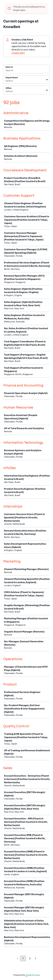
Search (9, 67)
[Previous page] (18, 959)
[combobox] (6, 81)
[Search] (26, 71)
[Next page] (35, 959)
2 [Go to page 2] (30, 958)
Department (12, 78)
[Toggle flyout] (47, 80)
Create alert (18, 53)
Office (8, 88)
